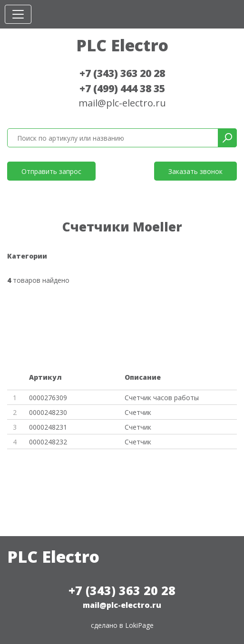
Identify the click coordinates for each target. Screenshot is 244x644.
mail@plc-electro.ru (122, 103)
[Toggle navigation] (18, 14)
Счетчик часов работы (162, 398)
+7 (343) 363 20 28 (122, 73)
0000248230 (48, 412)
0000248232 (48, 442)
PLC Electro (122, 45)
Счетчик (138, 412)
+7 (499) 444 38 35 (122, 88)
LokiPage (139, 625)
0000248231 (48, 427)
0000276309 (48, 398)
